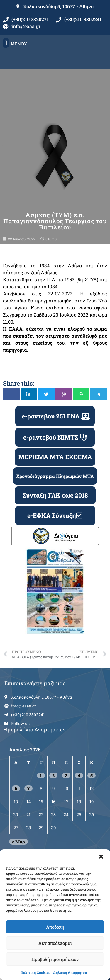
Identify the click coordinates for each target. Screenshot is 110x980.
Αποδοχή (55, 927)
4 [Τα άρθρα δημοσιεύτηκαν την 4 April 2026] (79, 775)
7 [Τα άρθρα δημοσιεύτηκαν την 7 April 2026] (28, 788)
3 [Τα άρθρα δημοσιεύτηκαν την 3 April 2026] (66, 775)
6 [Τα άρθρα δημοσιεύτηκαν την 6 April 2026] (16, 788)
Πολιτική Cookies (35, 972)
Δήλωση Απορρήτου (70, 972)
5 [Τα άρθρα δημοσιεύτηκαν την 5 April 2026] (92, 775)
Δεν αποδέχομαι (55, 943)
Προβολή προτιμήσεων (55, 959)
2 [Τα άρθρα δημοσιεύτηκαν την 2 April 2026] (53, 775)
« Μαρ (18, 842)
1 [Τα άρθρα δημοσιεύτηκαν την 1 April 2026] (41, 775)
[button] (101, 857)
